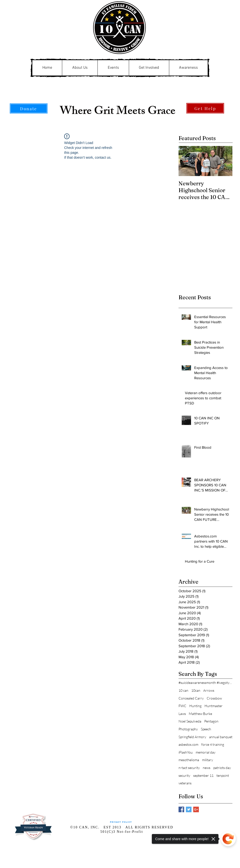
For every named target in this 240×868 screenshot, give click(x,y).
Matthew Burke (200, 714)
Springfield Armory (192, 737)
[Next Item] (225, 161)
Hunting (195, 706)
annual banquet (221, 737)
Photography (188, 729)
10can (196, 690)
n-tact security (189, 768)
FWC (182, 706)
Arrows (209, 690)
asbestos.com (188, 744)
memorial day (206, 752)
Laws (182, 714)
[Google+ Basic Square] (196, 809)
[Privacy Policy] (121, 822)
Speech (206, 729)
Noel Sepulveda (190, 721)
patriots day (222, 768)
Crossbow (214, 698)
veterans (185, 783)
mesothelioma (189, 760)
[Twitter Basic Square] (189, 809)
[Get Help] (205, 108)
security (184, 775)
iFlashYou (186, 752)
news (207, 768)
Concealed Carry (191, 698)
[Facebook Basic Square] (181, 809)
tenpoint (223, 775)
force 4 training (213, 744)
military (208, 760)
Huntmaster (214, 706)
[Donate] (29, 108)
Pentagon (211, 721)
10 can (183, 690)
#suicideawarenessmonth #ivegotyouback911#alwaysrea (205, 683)
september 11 (203, 775)
